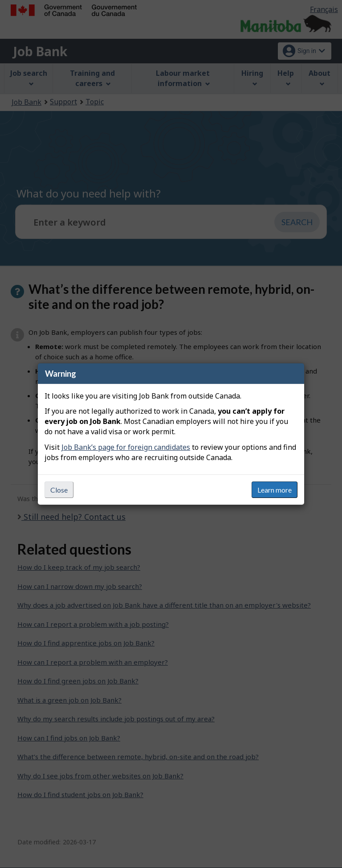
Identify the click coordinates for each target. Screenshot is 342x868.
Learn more (275, 490)
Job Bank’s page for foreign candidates (126, 447)
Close (59, 490)
